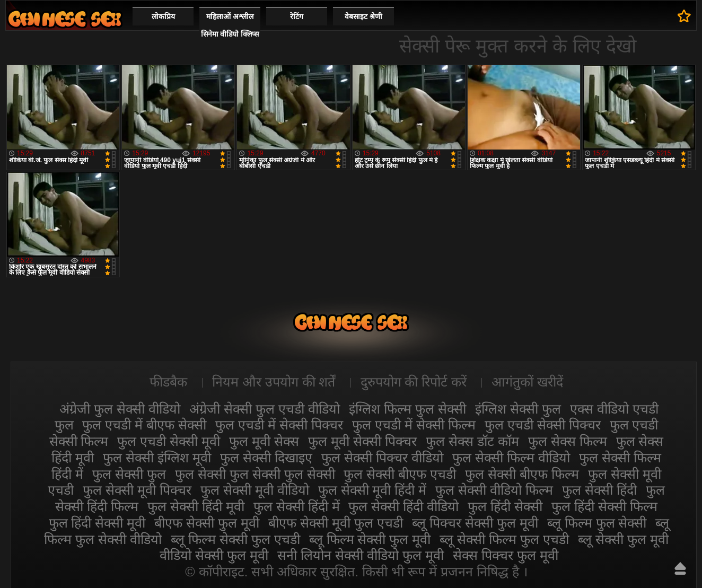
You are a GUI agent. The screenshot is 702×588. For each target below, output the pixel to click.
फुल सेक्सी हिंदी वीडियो (403, 506)
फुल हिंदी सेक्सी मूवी (97, 523)
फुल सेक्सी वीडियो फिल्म (494, 490)
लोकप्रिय (163, 16)
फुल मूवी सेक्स (264, 441)
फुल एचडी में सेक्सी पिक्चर (279, 425)
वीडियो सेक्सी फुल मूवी (214, 555)
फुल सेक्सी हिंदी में (297, 506)
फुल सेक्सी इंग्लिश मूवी (157, 458)
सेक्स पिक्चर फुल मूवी (506, 555)
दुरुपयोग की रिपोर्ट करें (414, 382)
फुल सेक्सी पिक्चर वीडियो (382, 458)
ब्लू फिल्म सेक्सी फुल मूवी (370, 539)
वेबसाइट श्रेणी (363, 16)
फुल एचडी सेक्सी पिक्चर (543, 425)
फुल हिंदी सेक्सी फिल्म (604, 506)
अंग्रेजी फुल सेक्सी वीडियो (120, 409)
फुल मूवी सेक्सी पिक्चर (362, 441)
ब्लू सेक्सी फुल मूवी (623, 539)
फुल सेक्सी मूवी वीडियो (255, 490)
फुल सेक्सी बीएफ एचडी (400, 474)
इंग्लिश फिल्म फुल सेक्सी (407, 409)
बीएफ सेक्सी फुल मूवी (207, 523)
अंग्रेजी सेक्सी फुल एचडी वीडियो (265, 409)
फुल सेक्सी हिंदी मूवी (196, 506)
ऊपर (680, 568)
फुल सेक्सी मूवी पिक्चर (137, 490)
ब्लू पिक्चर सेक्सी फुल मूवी (475, 523)
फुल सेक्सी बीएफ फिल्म (522, 474)
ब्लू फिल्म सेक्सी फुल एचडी (235, 539)
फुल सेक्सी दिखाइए (266, 458)
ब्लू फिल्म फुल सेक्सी (597, 523)
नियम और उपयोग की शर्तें (274, 382)
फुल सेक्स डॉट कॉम (472, 441)
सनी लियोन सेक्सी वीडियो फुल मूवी (361, 555)
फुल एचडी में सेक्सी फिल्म (414, 425)
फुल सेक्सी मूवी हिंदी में (372, 490)
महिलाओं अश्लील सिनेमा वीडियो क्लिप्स (230, 25)
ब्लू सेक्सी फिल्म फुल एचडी (504, 539)
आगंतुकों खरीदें (527, 382)
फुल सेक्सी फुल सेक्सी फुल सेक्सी (255, 474)
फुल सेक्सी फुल (129, 474)
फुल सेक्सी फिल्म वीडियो (511, 458)
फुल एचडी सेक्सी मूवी (169, 441)
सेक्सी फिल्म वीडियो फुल (65, 19)
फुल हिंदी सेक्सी (505, 506)
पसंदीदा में (684, 16)
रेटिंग (297, 16)
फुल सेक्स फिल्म (568, 441)
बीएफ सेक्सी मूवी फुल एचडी (336, 523)
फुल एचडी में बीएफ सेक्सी (144, 425)
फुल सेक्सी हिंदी (599, 490)
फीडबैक (168, 382)
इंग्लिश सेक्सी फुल (518, 409)
